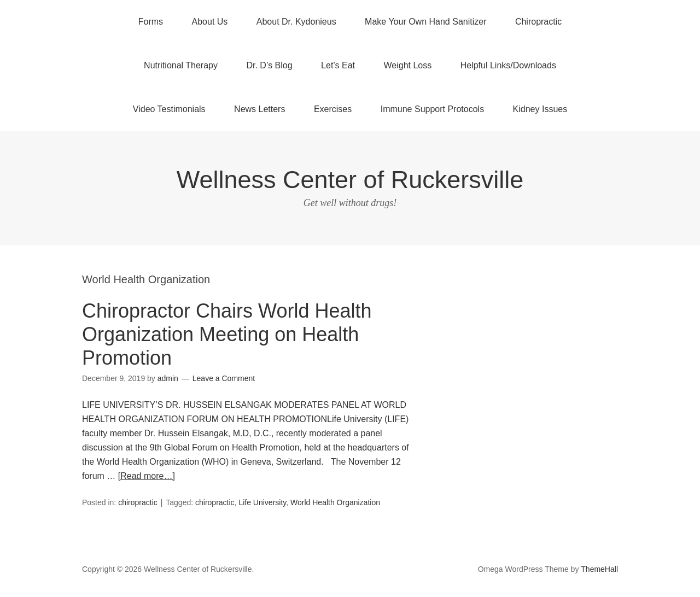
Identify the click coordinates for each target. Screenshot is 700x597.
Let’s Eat (338, 65)
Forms (151, 22)
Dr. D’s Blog (269, 65)
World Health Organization (335, 502)
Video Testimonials (169, 109)
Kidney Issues (540, 109)
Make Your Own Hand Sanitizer (425, 22)
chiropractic (138, 502)
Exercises (333, 109)
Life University (262, 502)
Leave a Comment (224, 378)
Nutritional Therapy (181, 65)
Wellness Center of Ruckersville (350, 180)
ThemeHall (599, 569)
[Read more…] (147, 476)
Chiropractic (538, 22)
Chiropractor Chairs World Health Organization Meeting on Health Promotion (227, 334)
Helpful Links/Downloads (508, 65)
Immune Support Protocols (432, 109)
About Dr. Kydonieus (296, 22)
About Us (210, 22)
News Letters (259, 109)
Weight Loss (408, 65)
